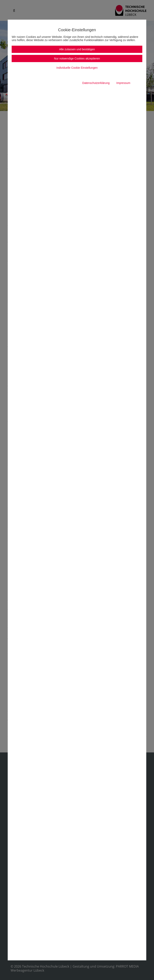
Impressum (123, 83)
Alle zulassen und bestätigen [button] (77, 49)
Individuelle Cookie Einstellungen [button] (77, 68)
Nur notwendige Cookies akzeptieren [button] (77, 58)
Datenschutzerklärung (96, 83)
